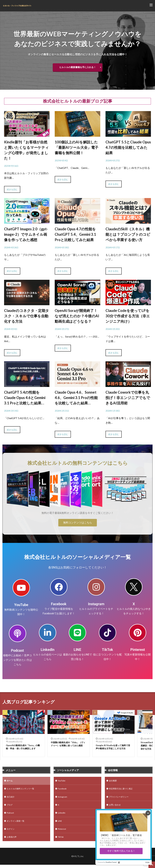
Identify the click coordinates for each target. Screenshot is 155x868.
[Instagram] (96, 587)
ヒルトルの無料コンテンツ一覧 (23, 790)
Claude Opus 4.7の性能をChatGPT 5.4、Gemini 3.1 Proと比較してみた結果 (75, 234)
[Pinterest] (138, 633)
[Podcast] (17, 633)
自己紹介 (11, 799)
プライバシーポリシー (120, 799)
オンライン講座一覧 (17, 824)
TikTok (107, 650)
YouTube (21, 605)
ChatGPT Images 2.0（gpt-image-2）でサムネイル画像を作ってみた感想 (26, 234)
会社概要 (114, 782)
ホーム (10, 782)
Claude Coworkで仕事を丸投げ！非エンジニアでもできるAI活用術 (128, 398)
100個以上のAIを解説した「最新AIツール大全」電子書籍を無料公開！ (77, 147)
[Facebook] (59, 587)
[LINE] (77, 633)
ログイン (11, 833)
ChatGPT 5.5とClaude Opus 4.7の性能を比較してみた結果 (128, 147)
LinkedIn (48, 650)
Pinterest (138, 650)
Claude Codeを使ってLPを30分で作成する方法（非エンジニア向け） (128, 316)
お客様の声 (12, 841)
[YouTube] (21, 588)
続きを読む (12, 189)
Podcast (17, 650)
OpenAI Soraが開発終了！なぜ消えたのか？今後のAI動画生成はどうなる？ (77, 316)
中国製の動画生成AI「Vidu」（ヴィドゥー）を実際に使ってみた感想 (68, 746)
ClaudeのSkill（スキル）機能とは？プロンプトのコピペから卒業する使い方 (128, 234)
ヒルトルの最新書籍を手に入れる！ (78, 67)
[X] (134, 587)
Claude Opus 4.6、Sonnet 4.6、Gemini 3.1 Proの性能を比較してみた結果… (76, 398)
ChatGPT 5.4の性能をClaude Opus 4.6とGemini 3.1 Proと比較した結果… (25, 398)
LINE (77, 650)
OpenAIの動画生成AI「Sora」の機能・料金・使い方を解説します (23, 747)
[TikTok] (107, 633)
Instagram (96, 604)
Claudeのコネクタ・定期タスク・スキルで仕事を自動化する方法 (27, 316)
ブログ (10, 807)
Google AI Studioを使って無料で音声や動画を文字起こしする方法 (113, 747)
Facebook (59, 604)
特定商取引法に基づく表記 (123, 790)
